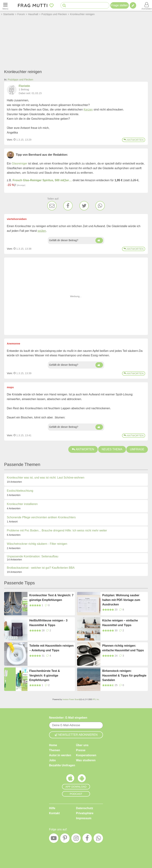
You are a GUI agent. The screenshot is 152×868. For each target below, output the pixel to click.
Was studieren (86, 760)
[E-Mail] (52, 206)
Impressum (84, 818)
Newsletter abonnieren (76, 735)
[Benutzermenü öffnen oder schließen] (147, 5)
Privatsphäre (85, 813)
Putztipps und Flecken (20, 80)
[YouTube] (54, 839)
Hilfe (52, 808)
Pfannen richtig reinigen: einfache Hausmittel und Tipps (123, 648)
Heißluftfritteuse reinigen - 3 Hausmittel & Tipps (48, 623)
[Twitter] (84, 206)
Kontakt (54, 813)
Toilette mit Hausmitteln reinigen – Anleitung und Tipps (51, 648)
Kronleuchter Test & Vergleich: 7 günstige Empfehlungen (51, 598)
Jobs (52, 760)
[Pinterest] (65, 839)
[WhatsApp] (100, 206)
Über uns (82, 745)
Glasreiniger (20, 164)
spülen (42, 231)
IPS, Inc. (96, 699)
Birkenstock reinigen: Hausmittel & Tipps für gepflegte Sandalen (124, 675)
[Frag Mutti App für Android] (82, 779)
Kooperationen (86, 755)
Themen (55, 750)
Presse (81, 750)
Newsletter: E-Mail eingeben (68, 718)
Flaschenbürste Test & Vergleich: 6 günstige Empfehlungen (45, 675)
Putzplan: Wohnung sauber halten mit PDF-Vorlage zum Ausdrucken (121, 600)
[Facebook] (68, 206)
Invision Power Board (71, 699)
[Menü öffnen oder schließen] (5, 5)
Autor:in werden (60, 755)
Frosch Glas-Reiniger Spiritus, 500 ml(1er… (42, 180)
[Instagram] (76, 839)
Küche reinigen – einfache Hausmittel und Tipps (120, 623)
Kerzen (88, 110)
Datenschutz (85, 808)
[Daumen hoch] (99, 240)
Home (53, 745)
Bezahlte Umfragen (62, 765)
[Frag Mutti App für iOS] (70, 779)
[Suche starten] (64, 5)
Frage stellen (120, 5)
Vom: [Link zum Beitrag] (10, 140)
